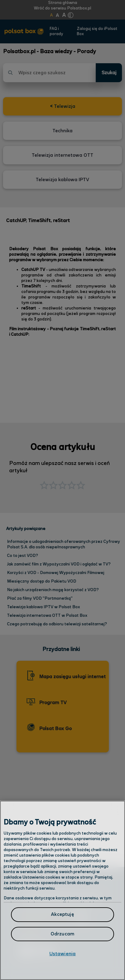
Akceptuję (62, 914)
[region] (62, 890)
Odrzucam (62, 934)
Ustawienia (63, 954)
